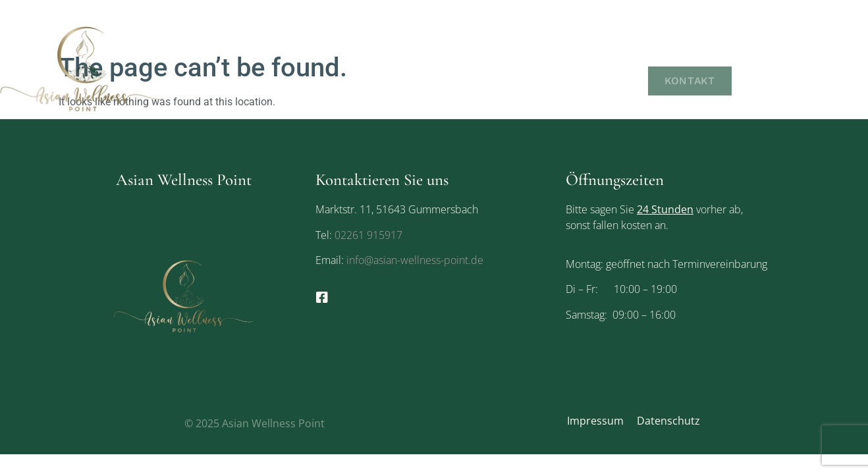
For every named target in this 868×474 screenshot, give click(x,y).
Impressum (595, 421)
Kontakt (692, 81)
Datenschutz (668, 421)
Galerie (613, 81)
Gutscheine (793, 54)
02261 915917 (368, 235)
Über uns (618, 54)
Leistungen (703, 54)
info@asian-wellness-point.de (414, 260)
